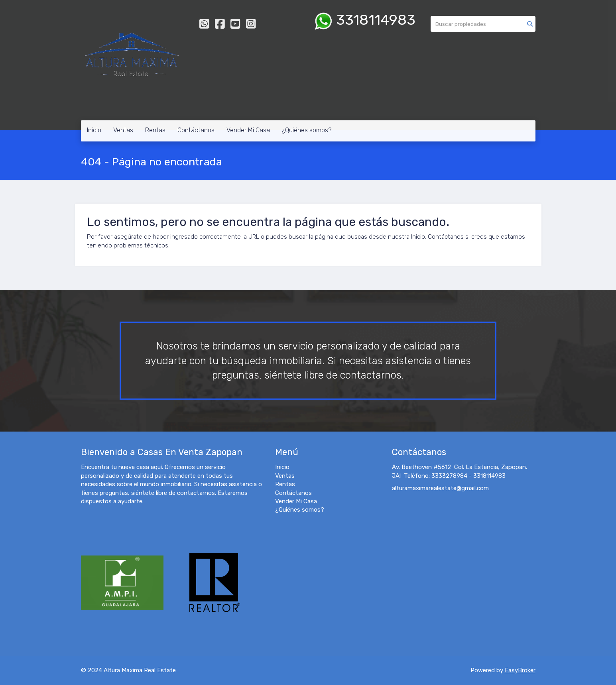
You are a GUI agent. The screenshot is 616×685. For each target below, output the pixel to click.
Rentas (155, 130)
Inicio (94, 130)
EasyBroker (520, 670)
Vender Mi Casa (248, 130)
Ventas (123, 130)
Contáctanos (196, 130)
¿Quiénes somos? (307, 130)
